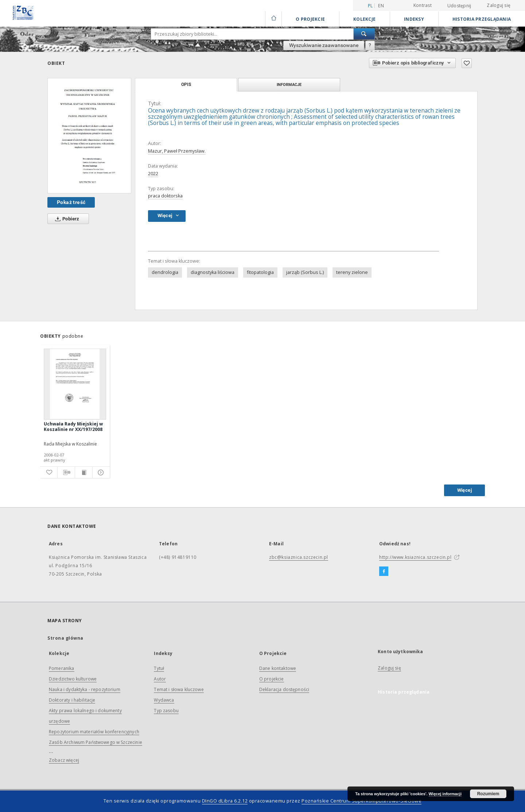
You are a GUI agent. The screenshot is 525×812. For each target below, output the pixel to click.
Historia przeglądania (482, 19)
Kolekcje (364, 19)
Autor (160, 679)
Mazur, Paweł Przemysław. (177, 151)
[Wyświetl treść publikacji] (84, 472)
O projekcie (272, 679)
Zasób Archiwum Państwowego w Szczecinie (96, 742)
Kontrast (423, 5)
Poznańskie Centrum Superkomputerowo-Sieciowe (361, 801)
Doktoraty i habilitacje (72, 700)
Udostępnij (459, 6)
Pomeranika (62, 668)
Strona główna (65, 638)
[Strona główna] (273, 19)
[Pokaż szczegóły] (100, 472)
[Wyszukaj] (364, 34)
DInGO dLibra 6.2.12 (225, 801)
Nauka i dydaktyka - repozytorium (85, 689)
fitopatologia (260, 272)
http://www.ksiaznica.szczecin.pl (415, 557)
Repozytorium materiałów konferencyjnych (94, 732)
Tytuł (159, 668)
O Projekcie (310, 19)
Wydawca (164, 700)
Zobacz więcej (64, 760)
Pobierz (66, 219)
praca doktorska (165, 196)
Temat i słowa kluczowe (179, 689)
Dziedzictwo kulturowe (73, 679)
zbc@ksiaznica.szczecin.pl (299, 557)
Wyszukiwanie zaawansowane (324, 45)
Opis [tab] (186, 85)
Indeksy (414, 19)
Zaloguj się (499, 5)
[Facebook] (384, 572)
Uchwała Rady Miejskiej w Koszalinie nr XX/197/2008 (73, 426)
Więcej (464, 490)
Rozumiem (488, 794)
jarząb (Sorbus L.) (305, 272)
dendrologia (165, 272)
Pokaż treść (71, 202)
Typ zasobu (166, 711)
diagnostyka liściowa (213, 272)
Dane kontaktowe (278, 668)
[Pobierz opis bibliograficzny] (66, 472)
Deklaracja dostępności (284, 689)
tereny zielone (352, 272)
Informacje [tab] (289, 85)
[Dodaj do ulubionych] (467, 63)
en (381, 6)
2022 (153, 174)
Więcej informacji (445, 794)
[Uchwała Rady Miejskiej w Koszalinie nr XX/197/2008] (75, 384)
